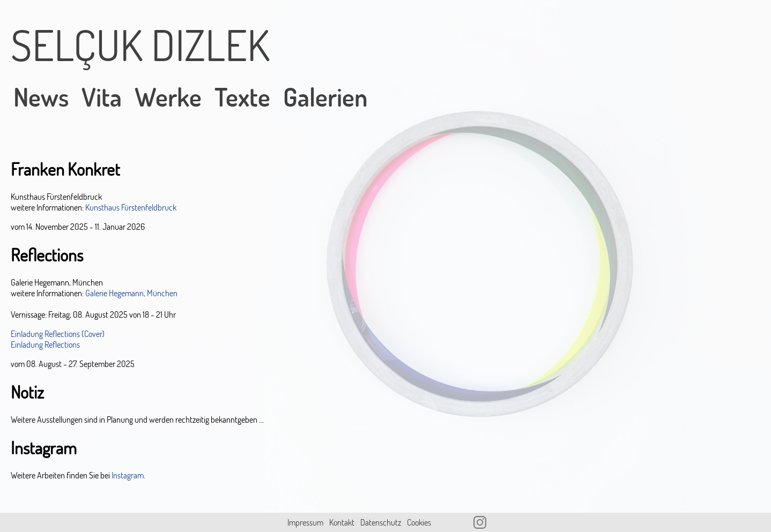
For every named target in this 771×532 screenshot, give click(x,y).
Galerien (325, 97)
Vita (102, 97)
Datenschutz (381, 522)
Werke (168, 97)
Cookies (419, 522)
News (41, 97)
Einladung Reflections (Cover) (58, 334)
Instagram (128, 475)
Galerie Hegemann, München (131, 293)
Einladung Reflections (45, 344)
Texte (242, 97)
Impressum (305, 522)
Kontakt (342, 522)
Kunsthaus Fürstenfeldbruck (131, 207)
